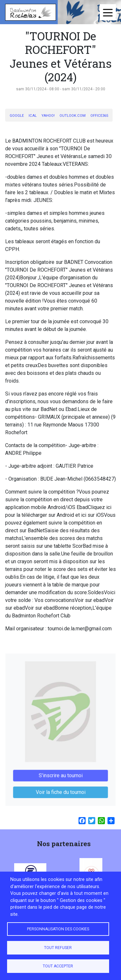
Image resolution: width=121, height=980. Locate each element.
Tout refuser (58, 948)
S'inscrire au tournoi (61, 771)
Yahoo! (48, 116)
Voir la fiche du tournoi (61, 787)
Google (17, 116)
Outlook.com (73, 116)
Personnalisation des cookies (58, 929)
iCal (33, 116)
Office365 (99, 116)
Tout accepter (58, 966)
